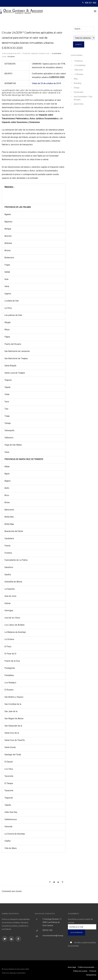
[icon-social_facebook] (18, 939)
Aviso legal (72, 967)
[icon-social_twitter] (5, 939)
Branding (78, 83)
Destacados (79, 92)
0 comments (57, 53)
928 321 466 (91, 3)
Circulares (11, 57)
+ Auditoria (78, 61)
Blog (76, 79)
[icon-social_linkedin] (12, 939)
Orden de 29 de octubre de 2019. (47, 83)
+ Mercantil (78, 70)
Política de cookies (80, 971)
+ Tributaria (78, 74)
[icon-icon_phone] (83, 3)
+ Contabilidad (80, 65)
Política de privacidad (86, 967)
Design (77, 88)
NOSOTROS (79, 104)
